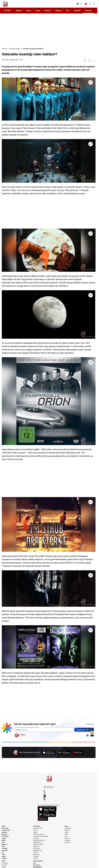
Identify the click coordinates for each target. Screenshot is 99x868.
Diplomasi (36, 846)
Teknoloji (5, 848)
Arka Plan (36, 838)
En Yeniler (5, 863)
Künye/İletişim (38, 867)
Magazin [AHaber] (58, 11)
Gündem (4, 832)
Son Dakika (5, 836)
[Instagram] (49, 794)
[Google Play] (64, 752)
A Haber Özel (6, 830)
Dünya (4, 840)
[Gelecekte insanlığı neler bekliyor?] (49, 99)
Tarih (3, 855)
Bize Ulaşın (37, 865)
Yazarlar (4, 859)
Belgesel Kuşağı (38, 844)
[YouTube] (49, 796)
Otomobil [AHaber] (77, 11)
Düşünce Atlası (38, 828)
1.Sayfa (35, 859)
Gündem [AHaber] (19, 11)
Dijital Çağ (36, 855)
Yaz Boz (36, 830)
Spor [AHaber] (68, 11)
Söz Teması (37, 848)
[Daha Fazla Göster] (94, 60)
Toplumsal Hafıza (38, 834)
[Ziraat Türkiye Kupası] (86, 4)
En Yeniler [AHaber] (8, 11)
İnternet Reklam (38, 861)
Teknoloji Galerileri (15, 49)
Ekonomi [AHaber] (48, 11)
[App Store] (49, 752)
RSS (34, 863)
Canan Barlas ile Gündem (41, 836)
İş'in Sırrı (36, 852)
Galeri (4, 861)
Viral (3, 846)
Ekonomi (4, 834)
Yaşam (4, 838)
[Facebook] (49, 791)
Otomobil (5, 850)
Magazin (4, 844)
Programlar (37, 826)
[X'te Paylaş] (85, 60)
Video (4, 826)
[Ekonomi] (69, 4)
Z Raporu (36, 857)
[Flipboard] (49, 798)
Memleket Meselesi (39, 840)
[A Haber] (5, 4)
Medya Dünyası (38, 850)
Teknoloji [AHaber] (88, 11)
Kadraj (35, 832)
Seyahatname (37, 842)
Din (3, 852)
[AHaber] (80, 4)
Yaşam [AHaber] (29, 11)
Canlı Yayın (5, 828)
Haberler (4, 49)
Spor (3, 842)
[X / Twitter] (49, 792)
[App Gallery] (78, 752)
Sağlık (4, 857)
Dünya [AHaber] (38, 11)
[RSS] (49, 799)
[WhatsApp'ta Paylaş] (89, 60)
